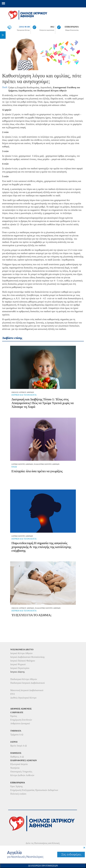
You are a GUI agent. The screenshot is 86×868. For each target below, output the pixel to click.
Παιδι (14, 467)
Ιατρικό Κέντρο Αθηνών (21, 653)
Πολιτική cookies (18, 794)
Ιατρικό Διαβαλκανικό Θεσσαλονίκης (27, 657)
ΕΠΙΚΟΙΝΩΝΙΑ (72, 27)
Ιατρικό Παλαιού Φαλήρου (23, 661)
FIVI (13, 694)
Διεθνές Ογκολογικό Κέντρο (23, 698)
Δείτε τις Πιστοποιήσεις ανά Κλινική (43, 843)
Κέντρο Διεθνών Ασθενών (22, 775)
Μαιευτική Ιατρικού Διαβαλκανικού (27, 690)
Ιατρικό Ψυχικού (18, 664)
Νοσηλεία (15, 768)
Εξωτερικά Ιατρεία (19, 764)
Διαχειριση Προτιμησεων (43, 866)
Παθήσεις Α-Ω (17, 757)
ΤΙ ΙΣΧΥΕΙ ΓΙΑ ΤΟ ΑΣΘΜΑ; (31, 615)
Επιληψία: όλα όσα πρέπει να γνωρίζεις (37, 471)
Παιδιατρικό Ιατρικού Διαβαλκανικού (28, 683)
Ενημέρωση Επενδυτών (21, 720)
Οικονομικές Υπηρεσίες (21, 772)
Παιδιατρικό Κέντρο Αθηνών (24, 679)
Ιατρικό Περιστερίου (20, 668)
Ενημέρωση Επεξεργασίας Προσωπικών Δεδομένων (34, 790)
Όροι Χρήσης (17, 786)
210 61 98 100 (24, 27)
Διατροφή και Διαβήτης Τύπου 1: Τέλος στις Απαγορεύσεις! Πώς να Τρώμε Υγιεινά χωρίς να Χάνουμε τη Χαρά (42, 403)
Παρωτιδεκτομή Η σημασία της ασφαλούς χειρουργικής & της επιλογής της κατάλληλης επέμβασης (41, 547)
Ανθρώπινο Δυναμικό (20, 723)
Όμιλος (14, 716)
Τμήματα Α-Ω (17, 735)
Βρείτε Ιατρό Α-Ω (19, 746)
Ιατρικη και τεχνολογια (24, 395)
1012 (52, 27)
